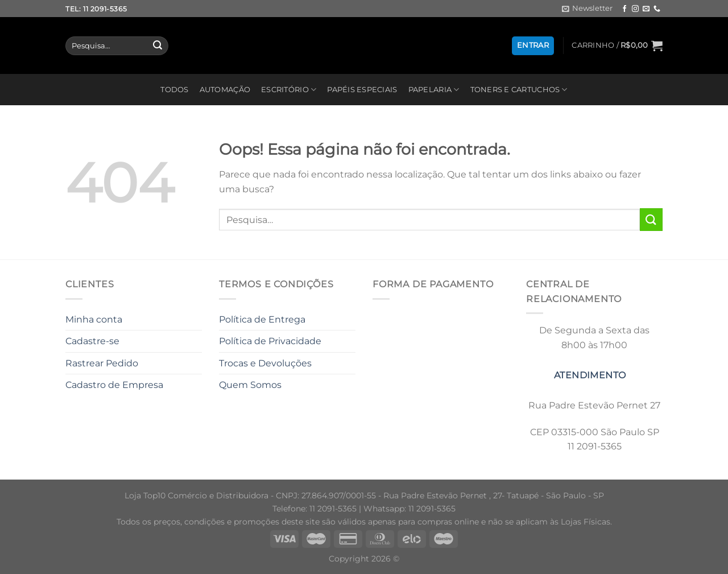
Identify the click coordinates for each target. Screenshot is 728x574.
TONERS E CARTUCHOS (519, 90)
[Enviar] (158, 46)
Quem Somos (250, 385)
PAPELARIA (434, 90)
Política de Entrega (262, 319)
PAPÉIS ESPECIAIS (362, 90)
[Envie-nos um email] (646, 9)
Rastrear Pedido (102, 363)
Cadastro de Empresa (114, 385)
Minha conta (94, 319)
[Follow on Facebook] (624, 9)
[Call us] (657, 9)
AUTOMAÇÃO (225, 90)
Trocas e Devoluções (265, 363)
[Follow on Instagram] (635, 9)
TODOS (174, 90)
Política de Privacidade (270, 341)
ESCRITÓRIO (289, 90)
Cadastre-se (92, 341)
